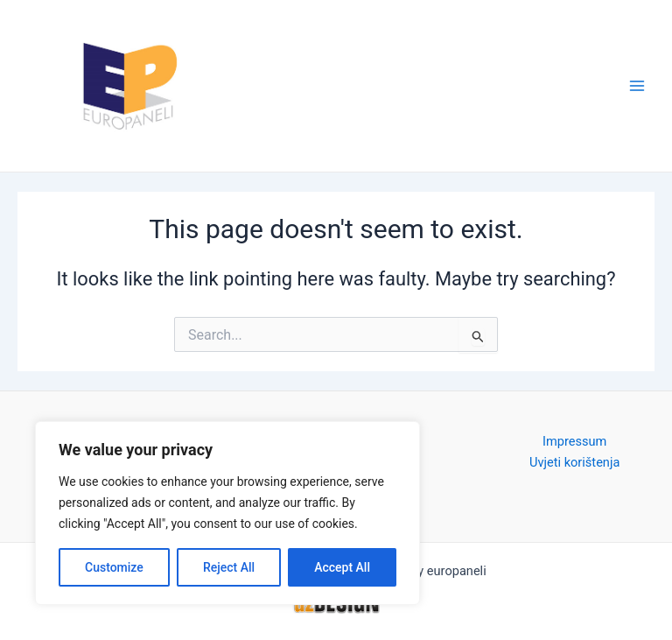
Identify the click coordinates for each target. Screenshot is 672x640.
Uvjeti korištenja (574, 462)
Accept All (342, 567)
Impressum (574, 441)
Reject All (229, 567)
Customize (114, 567)
